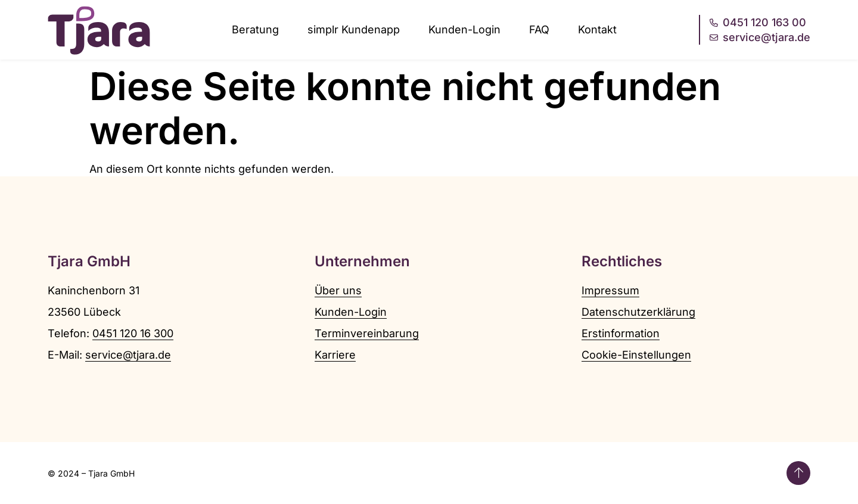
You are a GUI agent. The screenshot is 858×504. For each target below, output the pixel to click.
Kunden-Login (464, 29)
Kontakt (597, 29)
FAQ (539, 29)
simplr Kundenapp (354, 29)
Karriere (335, 355)
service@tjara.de (128, 355)
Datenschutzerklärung (638, 312)
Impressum (610, 290)
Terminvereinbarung (367, 333)
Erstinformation (621, 333)
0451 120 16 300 (133, 333)
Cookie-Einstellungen (636, 355)
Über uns (338, 290)
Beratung (255, 29)
